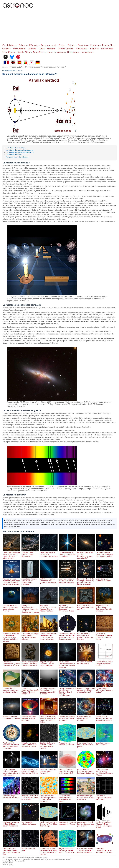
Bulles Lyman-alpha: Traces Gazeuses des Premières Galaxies (30, 744)
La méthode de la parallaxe (16, 148)
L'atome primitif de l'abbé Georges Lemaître (86, 717)
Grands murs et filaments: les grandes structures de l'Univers (105, 717)
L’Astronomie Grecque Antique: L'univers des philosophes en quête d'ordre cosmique (67, 635)
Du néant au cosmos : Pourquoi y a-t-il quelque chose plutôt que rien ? (49, 690)
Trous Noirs (39, 52)
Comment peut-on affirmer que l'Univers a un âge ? (105, 689)
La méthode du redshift (14, 155)
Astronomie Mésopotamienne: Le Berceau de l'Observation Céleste (67, 607)
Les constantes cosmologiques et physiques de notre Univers (67, 798)
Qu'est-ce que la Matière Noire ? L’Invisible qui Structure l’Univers (105, 771)
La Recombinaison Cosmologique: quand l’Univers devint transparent (49, 798)
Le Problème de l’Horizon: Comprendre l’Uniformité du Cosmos (86, 770)
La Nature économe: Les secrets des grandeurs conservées (49, 580)
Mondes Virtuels (65, 49)
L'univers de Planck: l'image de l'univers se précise (86, 744)
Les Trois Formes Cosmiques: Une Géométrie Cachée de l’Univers (86, 635)
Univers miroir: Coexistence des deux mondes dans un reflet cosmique (67, 664)
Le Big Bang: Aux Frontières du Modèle (105, 579)
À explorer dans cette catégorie (17, 157)
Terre (28, 52)
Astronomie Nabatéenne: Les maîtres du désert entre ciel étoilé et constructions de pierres (30, 608)
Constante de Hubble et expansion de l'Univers (67, 822)
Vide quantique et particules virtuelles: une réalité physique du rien (12, 850)
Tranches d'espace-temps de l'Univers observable (30, 717)
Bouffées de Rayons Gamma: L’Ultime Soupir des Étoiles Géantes (49, 745)
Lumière (32, 49)
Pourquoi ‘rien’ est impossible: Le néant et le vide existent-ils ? (67, 770)
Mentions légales (8, 863)
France (13, 67)
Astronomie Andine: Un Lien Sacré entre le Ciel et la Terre (86, 606)
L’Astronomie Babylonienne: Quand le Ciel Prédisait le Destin (12, 663)
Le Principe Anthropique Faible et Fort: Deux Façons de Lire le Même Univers (12, 554)
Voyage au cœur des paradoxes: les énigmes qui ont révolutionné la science (49, 850)
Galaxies (6, 49)
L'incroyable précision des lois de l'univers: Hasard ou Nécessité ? (67, 580)
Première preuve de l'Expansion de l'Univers (12, 717)
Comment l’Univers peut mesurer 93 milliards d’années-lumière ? (86, 689)
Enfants (72, 45)
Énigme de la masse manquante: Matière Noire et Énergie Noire (67, 850)
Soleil (20, 52)
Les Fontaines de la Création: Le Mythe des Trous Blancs (67, 553)
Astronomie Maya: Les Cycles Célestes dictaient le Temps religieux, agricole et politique (12, 636)
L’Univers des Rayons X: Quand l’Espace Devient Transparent (12, 823)
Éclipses (23, 45)
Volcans (61, 52)
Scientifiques (9, 52)
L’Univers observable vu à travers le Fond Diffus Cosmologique (49, 823)
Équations (83, 45)
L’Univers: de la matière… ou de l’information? (30, 553)
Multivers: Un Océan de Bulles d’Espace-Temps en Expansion (30, 797)
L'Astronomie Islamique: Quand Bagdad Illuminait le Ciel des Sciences (30, 635)
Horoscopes (73, 52)
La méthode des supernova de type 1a (20, 152)
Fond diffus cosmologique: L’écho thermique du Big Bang (105, 850)
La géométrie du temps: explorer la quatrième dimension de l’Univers (30, 770)
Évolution (95, 45)
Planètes (94, 49)
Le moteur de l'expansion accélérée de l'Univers (105, 797)
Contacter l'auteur (8, 864)
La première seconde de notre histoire (86, 662)
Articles (20, 67)
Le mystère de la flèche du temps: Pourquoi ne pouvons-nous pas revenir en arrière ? (86, 581)
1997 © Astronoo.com (9, 858)
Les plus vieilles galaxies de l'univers (30, 822)
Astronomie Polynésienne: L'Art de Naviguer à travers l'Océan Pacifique (49, 607)
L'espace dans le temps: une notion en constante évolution (12, 689)
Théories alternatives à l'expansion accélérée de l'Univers (67, 717)
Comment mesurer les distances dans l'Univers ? (49, 770)
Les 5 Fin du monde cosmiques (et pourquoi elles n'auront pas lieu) (105, 553)
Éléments (34, 45)
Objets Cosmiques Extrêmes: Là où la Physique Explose (49, 663)
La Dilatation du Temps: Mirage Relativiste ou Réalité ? (105, 663)
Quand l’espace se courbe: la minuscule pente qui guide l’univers (12, 607)
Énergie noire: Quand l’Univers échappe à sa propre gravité (86, 823)
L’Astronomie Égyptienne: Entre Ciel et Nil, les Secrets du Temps (105, 635)
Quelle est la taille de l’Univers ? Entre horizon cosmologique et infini (105, 824)
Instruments (19, 49)
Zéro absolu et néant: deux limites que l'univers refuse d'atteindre (30, 581)
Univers (51, 52)
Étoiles (62, 45)
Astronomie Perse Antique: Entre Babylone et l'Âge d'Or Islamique (105, 607)
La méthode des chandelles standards (20, 150)
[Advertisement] (59, 26)
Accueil (5, 67)
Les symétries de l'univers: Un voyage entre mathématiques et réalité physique (12, 771)
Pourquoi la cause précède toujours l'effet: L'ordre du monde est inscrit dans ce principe (12, 581)
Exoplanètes (108, 45)
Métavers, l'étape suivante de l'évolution (12, 796)
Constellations (9, 45)
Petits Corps (107, 49)
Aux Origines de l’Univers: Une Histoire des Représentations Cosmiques (12, 745)
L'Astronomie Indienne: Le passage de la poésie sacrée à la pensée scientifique (49, 635)
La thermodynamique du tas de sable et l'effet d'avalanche (86, 797)
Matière (51, 49)
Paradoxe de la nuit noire (30, 849)
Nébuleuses (82, 49)
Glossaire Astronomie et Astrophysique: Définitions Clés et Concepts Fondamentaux (67, 691)
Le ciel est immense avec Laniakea (105, 743)
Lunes (42, 49)
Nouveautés (87, 52)
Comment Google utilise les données (14, 861)
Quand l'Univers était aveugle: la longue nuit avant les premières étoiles (49, 718)
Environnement (49, 45)
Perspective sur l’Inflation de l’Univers (67, 743)
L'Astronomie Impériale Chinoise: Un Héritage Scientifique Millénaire (30, 663)
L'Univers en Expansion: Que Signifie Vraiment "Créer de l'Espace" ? (30, 690)
